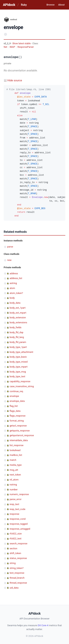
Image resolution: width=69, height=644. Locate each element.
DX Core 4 (43, 625)
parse (10, 247)
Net (5, 47)
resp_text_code (17, 509)
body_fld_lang (17, 337)
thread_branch (17, 578)
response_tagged (19, 524)
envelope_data (17, 401)
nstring (13, 485)
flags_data (15, 411)
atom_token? (16, 293)
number (14, 490)
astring (13, 283)
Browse (51, 5)
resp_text (14, 504)
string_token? (17, 568)
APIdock (9, 5)
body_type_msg (18, 372)
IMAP (12, 47)
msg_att (14, 470)
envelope (14, 396)
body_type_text (17, 376)
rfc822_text (15, 539)
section (13, 548)
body (12, 298)
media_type (16, 465)
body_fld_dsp (16, 332)
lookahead (15, 450)
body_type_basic (18, 357)
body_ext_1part (17, 308)
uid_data (14, 588)
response (14, 514)
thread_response (18, 583)
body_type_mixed (19, 362)
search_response (18, 543)
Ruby (24, 5)
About (61, 5)
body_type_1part (18, 347)
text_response (17, 573)
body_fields (15, 327)
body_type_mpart (18, 367)
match (13, 460)
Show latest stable (22, 44)
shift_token (15, 553)
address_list (16, 278)
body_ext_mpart (18, 313)
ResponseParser (26, 47)
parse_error (15, 499)
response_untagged (20, 529)
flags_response (17, 416)
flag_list (14, 406)
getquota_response (20, 431)
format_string (17, 421)
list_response (16, 445)
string (13, 563)
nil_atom (14, 480)
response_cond (17, 519)
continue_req (16, 391)
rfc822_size (16, 534)
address (14, 273)
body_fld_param (18, 342)
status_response (18, 558)
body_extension (18, 318)
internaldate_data (19, 440)
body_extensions (18, 322)
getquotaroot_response (22, 435)
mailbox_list (16, 455)
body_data (15, 303)
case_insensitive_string (22, 386)
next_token (15, 475)
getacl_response (18, 426)
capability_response (20, 381)
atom (12, 288)
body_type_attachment (21, 352)
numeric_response (19, 494)
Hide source (15, 80)
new (9, 260)
